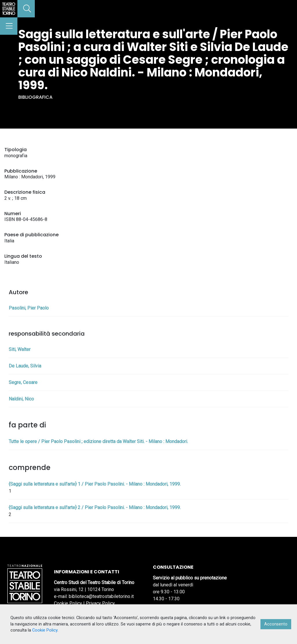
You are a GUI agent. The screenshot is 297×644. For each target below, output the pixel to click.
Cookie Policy (68, 603)
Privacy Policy (100, 603)
